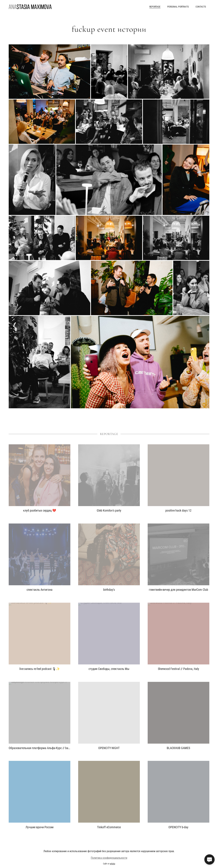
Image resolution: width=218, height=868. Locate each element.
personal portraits (178, 7)
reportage (155, 7)
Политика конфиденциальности (109, 862)
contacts (201, 7)
